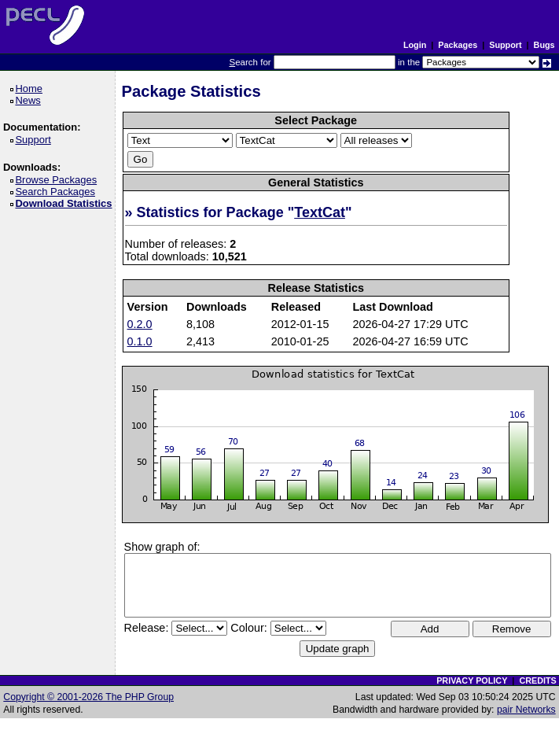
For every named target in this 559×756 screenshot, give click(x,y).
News (30, 100)
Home (31, 89)
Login (415, 45)
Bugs (544, 45)
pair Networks (526, 710)
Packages (458, 45)
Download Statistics (66, 203)
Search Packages (57, 192)
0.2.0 (140, 324)
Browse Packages (59, 180)
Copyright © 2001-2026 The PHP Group (88, 697)
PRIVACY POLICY (472, 680)
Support (505, 45)
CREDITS (537, 680)
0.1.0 (140, 341)
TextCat (320, 212)
